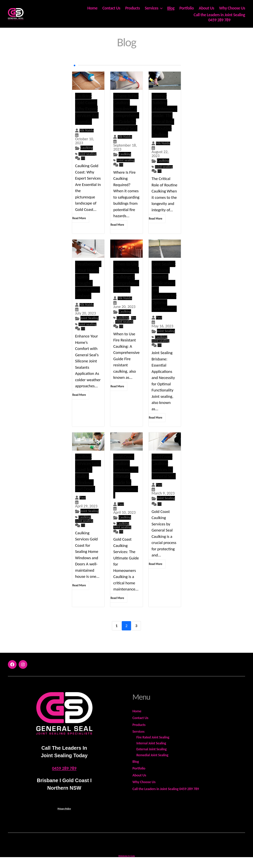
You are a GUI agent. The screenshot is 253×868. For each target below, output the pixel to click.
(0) (83, 159)
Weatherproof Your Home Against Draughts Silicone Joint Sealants (88, 281)
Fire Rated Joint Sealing (153, 744)
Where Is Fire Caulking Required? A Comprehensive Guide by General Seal (126, 112)
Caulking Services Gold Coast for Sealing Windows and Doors (88, 479)
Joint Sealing (85, 323)
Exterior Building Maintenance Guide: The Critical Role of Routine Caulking (164, 115)
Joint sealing (89, 154)
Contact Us (111, 8)
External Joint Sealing (152, 756)
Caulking (87, 148)
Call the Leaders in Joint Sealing (219, 15)
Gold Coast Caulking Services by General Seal (164, 472)
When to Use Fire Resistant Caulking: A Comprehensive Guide (126, 278)
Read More (79, 219)
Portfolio (187, 8)
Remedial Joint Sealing (152, 762)
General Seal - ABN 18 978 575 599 (132, 850)
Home (92, 8)
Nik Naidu (87, 131)
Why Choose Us (232, 8)
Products (132, 8)
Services (151, 8)
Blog (171, 8)
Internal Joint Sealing (151, 750)
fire (116, 323)
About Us (206, 8)
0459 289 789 (219, 20)
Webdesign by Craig (126, 863)
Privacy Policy (64, 815)
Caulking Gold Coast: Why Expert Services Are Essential (87, 109)
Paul (160, 318)
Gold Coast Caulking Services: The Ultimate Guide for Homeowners (126, 482)
